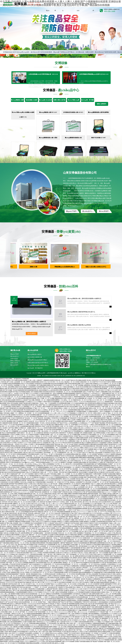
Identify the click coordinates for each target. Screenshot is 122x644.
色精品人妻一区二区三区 (57, 441)
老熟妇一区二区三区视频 (88, 421)
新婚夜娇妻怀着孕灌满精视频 (26, 390)
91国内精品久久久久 (24, 554)
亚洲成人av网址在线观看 (44, 407)
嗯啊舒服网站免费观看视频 (86, 457)
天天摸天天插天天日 (12, 500)
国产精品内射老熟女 (104, 558)
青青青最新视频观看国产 (12, 574)
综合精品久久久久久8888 (24, 443)
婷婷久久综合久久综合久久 (103, 517)
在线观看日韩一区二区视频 (14, 469)
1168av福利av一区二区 (66, 400)
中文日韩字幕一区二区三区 (52, 549)
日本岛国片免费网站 (14, 482)
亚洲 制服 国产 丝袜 (101, 541)
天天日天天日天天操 (11, 582)
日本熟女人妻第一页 (96, 480)
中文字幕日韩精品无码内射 (52, 577)
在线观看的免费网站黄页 (32, 576)
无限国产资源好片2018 (45, 489)
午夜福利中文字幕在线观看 (82, 467)
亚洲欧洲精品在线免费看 (96, 444)
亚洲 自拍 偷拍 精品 (25, 587)
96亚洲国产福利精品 (97, 454)
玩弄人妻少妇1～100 (91, 487)
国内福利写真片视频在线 (36, 512)
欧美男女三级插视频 (14, 385)
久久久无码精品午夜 (31, 520)
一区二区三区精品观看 (102, 439)
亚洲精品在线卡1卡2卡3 (110, 436)
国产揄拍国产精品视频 (98, 423)
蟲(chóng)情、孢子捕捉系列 (35, 368)
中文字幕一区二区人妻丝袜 (62, 464)
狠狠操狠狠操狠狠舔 (25, 510)
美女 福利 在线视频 (38, 471)
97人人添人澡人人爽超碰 (76, 595)
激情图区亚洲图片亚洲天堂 (18, 594)
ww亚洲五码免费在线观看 (49, 428)
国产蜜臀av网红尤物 (63, 623)
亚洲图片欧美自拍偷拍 (37, 581)
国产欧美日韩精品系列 (14, 439)
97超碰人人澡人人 (24, 546)
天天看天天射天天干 (111, 433)
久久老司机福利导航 (10, 531)
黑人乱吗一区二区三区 (40, 497)
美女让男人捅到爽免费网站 (22, 533)
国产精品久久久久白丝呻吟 (31, 393)
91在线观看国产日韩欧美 (105, 443)
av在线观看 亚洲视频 (13, 561)
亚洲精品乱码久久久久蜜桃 (103, 638)
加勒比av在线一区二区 (95, 408)
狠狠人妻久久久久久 (58, 566)
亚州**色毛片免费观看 (87, 449)
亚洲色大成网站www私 (36, 425)
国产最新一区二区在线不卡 (27, 612)
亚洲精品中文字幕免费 (81, 614)
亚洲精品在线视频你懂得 (17, 586)
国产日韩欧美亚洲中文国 (110, 462)
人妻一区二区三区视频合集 (107, 400)
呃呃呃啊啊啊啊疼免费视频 (80, 508)
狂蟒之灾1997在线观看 (68, 641)
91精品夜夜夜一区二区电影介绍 (55, 482)
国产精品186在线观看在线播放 (21, 392)
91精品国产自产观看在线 (19, 495)
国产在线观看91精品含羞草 (60, 421)
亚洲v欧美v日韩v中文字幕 (20, 489)
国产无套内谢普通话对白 (84, 637)
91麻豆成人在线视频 (9, 533)
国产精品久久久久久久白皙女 (83, 510)
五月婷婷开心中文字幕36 (23, 581)
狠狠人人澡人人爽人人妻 (97, 476)
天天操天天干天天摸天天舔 (50, 518)
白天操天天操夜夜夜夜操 (90, 632)
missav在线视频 (23, 431)
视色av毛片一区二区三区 (41, 558)
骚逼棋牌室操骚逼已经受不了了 (14, 541)
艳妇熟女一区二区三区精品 (22, 543)
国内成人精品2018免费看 (99, 469)
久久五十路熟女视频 (104, 549)
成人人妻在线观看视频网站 (13, 579)
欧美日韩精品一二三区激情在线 (52, 397)
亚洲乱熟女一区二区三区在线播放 (102, 520)
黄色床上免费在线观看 (87, 536)
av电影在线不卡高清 (39, 513)
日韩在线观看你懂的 (89, 464)
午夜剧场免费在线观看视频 (107, 456)
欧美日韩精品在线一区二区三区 (79, 461)
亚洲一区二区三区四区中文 (31, 451)
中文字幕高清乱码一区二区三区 (19, 623)
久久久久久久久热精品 (62, 415)
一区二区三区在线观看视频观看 (40, 413)
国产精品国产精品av (40, 618)
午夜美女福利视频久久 (69, 387)
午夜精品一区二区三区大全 (42, 436)
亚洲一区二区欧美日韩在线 (11, 420)
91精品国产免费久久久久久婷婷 (56, 497)
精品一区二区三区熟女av (22, 549)
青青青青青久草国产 (40, 426)
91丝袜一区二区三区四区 (66, 426)
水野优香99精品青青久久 (112, 423)
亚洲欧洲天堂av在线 (37, 559)
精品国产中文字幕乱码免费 (17, 640)
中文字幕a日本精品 (13, 510)
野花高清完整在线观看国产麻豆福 (73, 526)
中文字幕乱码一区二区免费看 (27, 500)
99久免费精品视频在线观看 (59, 388)
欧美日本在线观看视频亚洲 (82, 543)
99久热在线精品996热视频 (76, 477)
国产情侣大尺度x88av (96, 507)
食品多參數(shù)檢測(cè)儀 (31, 101)
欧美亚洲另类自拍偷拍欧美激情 (16, 472)
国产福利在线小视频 (96, 628)
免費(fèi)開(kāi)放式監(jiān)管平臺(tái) (59, 101)
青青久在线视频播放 (48, 464)
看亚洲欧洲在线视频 (79, 549)
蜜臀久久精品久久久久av (87, 448)
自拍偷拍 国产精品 (31, 635)
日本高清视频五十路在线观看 (42, 453)
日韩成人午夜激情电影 (37, 395)
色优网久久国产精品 (8, 428)
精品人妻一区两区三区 (95, 618)
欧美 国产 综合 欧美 (98, 390)
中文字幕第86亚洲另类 (100, 615)
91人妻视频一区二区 (84, 485)
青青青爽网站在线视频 (30, 388)
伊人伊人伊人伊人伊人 (76, 559)
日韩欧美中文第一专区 (62, 554)
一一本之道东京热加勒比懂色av (54, 408)
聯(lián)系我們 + (104, 211)
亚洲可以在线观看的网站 (42, 411)
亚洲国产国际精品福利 (107, 508)
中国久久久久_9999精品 (92, 549)
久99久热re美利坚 (56, 569)
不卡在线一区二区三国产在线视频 (74, 385)
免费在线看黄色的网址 (111, 476)
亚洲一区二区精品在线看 (88, 561)
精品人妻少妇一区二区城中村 (31, 566)
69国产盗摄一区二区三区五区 (110, 407)
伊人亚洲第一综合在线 (58, 472)
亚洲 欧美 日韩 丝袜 (7, 502)
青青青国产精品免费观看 (16, 484)
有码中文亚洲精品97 (87, 623)
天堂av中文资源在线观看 (94, 518)
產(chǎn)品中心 (15, 356)
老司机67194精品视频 (92, 617)
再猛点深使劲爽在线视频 (15, 515)
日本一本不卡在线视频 (58, 517)
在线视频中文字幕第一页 (96, 436)
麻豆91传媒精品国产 (106, 441)
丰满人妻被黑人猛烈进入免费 (107, 494)
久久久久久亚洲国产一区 (41, 479)
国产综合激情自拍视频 (109, 485)
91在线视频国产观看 (39, 499)
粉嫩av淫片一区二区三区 (97, 430)
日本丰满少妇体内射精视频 (53, 430)
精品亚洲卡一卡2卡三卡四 (107, 540)
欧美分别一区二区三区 (46, 421)
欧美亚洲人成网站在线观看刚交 (101, 466)
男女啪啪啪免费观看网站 (55, 479)
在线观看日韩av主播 (48, 443)
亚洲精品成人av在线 (105, 533)
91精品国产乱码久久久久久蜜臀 (69, 622)
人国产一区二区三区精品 (93, 420)
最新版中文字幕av (63, 518)
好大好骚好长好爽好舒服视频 (53, 499)
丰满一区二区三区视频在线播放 (59, 439)
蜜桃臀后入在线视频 (66, 462)
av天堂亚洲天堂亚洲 (14, 564)
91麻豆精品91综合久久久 (43, 484)
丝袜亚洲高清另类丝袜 (49, 392)
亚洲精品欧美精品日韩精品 (98, 592)
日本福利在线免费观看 (115, 602)
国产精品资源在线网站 (94, 630)
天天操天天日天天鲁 (69, 568)
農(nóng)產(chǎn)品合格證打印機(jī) (46, 101)
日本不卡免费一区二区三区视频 (45, 398)
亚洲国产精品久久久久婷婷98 (54, 584)
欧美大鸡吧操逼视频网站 (20, 454)
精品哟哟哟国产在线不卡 (46, 495)
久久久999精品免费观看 (77, 403)
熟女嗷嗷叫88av (12, 595)
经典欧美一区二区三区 (110, 384)
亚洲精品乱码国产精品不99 (59, 602)
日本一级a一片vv (72, 453)
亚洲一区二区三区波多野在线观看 (12, 525)
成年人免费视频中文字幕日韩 (26, 526)
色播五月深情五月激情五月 (87, 523)
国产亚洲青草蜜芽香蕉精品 (11, 559)
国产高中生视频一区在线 (10, 390)
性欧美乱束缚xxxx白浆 (82, 479)
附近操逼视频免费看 (98, 528)
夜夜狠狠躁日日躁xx (42, 416)
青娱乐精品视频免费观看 (55, 630)
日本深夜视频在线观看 (69, 500)
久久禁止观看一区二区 (111, 568)
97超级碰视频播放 (49, 448)
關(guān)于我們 (15, 354)
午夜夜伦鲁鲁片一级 (22, 433)
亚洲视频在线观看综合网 (27, 479)
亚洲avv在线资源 (39, 545)
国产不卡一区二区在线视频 (61, 495)
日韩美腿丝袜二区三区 (38, 461)
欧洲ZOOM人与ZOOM (46, 382)
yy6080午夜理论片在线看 (44, 609)
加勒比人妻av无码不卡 (11, 633)
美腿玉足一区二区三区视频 (44, 525)
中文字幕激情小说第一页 (109, 622)
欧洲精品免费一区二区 (110, 554)
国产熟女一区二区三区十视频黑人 (92, 559)
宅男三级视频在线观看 (86, 433)
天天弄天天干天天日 (105, 426)
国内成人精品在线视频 (40, 390)
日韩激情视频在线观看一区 (96, 416)
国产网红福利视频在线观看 (61, 548)
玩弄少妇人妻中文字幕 (85, 531)
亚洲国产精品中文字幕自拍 (62, 640)
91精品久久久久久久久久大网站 (62, 612)
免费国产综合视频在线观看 (108, 395)
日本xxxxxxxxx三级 (54, 420)
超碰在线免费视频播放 (14, 384)
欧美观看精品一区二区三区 (95, 499)
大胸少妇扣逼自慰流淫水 (47, 457)
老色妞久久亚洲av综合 (30, 484)
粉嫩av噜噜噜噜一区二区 (38, 400)
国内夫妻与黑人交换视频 (94, 587)
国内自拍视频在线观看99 (28, 411)
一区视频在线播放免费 (6, 540)
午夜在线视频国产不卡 (75, 561)
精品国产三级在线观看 (75, 421)
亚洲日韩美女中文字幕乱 (10, 443)
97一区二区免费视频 (112, 469)
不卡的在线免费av (52, 623)
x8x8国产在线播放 (39, 577)
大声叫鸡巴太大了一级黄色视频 (100, 393)
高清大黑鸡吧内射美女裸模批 (93, 403)
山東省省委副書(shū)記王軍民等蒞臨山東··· (43, 74)
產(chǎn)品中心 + (88, 211)
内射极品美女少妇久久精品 (65, 428)
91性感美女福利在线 (7, 444)
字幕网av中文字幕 (30, 572)
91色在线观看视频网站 (66, 594)
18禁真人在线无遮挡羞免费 (67, 395)
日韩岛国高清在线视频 (42, 420)
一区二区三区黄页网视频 (85, 469)
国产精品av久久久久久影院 (19, 605)
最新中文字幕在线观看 (100, 449)
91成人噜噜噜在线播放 (99, 433)
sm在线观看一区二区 (19, 382)
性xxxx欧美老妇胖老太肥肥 (55, 390)
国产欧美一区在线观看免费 (26, 607)
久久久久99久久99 (55, 462)
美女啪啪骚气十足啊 (45, 576)
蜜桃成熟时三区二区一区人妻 (110, 618)
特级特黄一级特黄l (26, 480)
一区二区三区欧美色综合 (96, 479)
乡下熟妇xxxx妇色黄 (60, 604)
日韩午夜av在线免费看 (92, 574)
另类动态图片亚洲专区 (102, 446)
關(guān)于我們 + (72, 211)
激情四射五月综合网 (49, 433)
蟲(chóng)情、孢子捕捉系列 (88, 101)
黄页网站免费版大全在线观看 (10, 637)
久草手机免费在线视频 (40, 579)
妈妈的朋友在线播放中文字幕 (26, 618)
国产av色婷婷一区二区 (91, 398)
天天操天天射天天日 (31, 503)
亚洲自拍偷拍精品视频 (74, 384)
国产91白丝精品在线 (27, 538)
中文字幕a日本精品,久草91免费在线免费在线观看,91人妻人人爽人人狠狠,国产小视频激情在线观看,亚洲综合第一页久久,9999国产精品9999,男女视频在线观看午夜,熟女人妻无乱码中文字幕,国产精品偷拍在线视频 (58, 380)
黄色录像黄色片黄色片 (98, 556)
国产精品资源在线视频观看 (54, 641)
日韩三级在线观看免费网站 (24, 449)
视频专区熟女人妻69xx (49, 614)
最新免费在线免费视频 (26, 408)
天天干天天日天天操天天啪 (89, 415)
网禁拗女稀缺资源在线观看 (29, 398)
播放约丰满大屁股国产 (21, 387)
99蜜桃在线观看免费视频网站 (34, 614)
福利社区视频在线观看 (104, 632)
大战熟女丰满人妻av (78, 428)
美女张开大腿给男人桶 (82, 607)
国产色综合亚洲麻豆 (73, 407)
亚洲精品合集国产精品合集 (53, 444)
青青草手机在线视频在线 (74, 443)
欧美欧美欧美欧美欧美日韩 (97, 576)
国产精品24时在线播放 (27, 545)
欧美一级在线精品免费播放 (79, 456)
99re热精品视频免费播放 (40, 469)
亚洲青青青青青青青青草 (90, 551)
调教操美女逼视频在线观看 (22, 522)
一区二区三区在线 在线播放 (96, 568)
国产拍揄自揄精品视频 (61, 446)
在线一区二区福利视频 (71, 425)
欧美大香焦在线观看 (81, 499)
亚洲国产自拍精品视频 (109, 474)
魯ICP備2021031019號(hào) (89, 373)
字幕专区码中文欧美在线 (24, 595)
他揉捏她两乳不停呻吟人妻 (112, 584)
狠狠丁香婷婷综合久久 (87, 410)
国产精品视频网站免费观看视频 (16, 457)
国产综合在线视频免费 (84, 605)
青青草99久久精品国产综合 (24, 400)
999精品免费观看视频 (109, 572)
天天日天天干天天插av (55, 515)
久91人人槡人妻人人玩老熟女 (8, 505)
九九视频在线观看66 (92, 411)
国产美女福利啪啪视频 (108, 628)
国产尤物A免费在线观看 (93, 594)
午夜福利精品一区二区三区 (91, 533)
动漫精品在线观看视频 (105, 577)
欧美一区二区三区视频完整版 (72, 434)
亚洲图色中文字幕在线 (84, 430)
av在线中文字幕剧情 (20, 551)
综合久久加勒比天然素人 (14, 487)
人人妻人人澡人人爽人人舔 (52, 551)
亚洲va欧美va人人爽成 (18, 441)
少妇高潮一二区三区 (32, 467)
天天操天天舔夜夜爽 (16, 418)
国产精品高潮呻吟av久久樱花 (21, 425)
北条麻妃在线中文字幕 (67, 513)
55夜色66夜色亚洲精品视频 (14, 566)
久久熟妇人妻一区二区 (12, 607)
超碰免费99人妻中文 (104, 589)
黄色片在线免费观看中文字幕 (39, 523)
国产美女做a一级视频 (57, 484)
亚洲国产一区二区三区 (114, 464)
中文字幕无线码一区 (21, 459)
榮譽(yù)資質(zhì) (15, 361)
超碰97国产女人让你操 (38, 528)
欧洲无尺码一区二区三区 (42, 572)
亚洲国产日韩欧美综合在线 (82, 471)
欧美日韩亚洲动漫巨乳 (27, 579)
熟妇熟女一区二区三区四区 (72, 382)
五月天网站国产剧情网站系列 (11, 587)
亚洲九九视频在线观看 (16, 453)
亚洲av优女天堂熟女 (94, 461)
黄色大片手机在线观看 (27, 384)
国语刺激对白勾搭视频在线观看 (35, 448)
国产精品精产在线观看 (97, 641)
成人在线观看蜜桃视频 (72, 457)
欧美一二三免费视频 (84, 571)
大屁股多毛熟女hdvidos (51, 633)
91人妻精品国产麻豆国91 (15, 530)
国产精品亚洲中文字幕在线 (15, 388)
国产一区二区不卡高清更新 (26, 474)
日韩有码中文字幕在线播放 (16, 517)
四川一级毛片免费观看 (56, 393)
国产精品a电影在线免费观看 (69, 637)
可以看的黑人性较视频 (73, 433)
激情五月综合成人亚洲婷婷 (27, 507)
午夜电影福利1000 (14, 408)
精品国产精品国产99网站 (45, 517)
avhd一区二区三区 (102, 434)
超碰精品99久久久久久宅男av (38, 641)
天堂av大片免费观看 (24, 523)
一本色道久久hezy (18, 393)
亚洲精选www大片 (98, 384)
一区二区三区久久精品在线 (53, 513)
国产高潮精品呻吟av (15, 620)
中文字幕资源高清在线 (89, 402)
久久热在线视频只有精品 (16, 569)
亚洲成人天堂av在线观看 (108, 600)
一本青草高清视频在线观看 (42, 462)
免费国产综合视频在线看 (85, 474)
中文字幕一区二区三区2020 (91, 426)
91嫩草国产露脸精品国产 (67, 543)
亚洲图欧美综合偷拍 (62, 540)
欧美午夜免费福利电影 (95, 387)
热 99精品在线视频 (28, 469)
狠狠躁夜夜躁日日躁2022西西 (63, 398)
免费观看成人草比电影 (90, 385)
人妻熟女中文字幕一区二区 (18, 614)
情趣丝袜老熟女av (60, 425)
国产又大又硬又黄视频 (14, 411)
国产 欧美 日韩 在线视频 (102, 546)
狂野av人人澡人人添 (106, 594)
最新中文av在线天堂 (86, 388)
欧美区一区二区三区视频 (61, 431)
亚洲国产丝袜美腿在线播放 (22, 625)
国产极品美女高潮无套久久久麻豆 (73, 632)
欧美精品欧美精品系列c (41, 438)
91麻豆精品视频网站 (93, 614)
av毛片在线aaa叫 (78, 426)
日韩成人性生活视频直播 (12, 479)
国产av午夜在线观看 (56, 454)
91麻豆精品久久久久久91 (31, 517)
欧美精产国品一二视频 (44, 602)
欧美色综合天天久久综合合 (37, 599)
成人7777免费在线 (33, 489)
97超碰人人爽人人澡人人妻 (24, 508)
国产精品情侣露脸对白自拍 (9, 490)
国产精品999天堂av (102, 385)
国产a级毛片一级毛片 (56, 436)
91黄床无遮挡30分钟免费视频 (51, 402)
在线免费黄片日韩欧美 (32, 495)
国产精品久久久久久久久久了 (79, 512)
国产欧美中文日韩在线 (65, 456)
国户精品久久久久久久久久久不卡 (66, 466)
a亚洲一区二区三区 (25, 395)
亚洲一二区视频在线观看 (82, 395)
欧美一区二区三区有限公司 (53, 618)
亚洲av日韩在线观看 (31, 441)
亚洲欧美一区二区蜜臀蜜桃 (37, 549)
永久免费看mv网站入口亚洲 (67, 420)
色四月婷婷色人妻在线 (6, 467)
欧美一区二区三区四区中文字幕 (11, 426)
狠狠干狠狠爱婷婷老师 (96, 467)
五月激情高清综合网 (114, 487)
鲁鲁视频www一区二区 (30, 407)
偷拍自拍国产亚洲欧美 (108, 387)
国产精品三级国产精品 (39, 405)
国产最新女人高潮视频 (107, 630)
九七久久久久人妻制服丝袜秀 (104, 402)
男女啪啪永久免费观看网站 (93, 579)
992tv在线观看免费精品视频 (73, 410)
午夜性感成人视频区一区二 (11, 413)
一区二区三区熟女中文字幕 (109, 408)
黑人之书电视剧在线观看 (19, 635)
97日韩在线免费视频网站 (85, 528)
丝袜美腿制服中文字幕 (34, 431)
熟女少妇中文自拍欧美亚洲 (103, 502)
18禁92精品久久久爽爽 (43, 520)
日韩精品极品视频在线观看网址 (38, 623)
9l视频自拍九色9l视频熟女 (73, 536)
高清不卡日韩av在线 (55, 467)
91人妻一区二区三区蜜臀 (81, 416)
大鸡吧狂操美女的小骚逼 (16, 476)
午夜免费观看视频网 (77, 392)
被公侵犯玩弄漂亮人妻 (78, 502)
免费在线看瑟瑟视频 (63, 595)
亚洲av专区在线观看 (114, 392)
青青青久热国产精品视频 (112, 556)
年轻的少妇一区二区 (63, 533)
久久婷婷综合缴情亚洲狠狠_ (100, 388)
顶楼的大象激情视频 (103, 490)
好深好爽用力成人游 (60, 536)
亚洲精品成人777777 (86, 423)
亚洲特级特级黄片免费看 (77, 522)
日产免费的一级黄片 (50, 591)
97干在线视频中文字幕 (81, 599)
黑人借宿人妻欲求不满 (69, 630)
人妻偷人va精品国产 (6, 441)
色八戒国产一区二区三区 (99, 531)
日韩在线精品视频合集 (89, 446)
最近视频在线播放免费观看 (97, 535)
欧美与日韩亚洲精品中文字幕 (102, 431)
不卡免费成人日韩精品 (14, 538)
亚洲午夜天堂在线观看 (53, 426)
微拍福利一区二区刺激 (92, 633)
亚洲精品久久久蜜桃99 (63, 522)
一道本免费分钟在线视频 (50, 533)
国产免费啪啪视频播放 (101, 464)
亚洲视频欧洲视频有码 (29, 563)
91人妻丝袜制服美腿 (39, 444)
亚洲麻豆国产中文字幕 (69, 390)
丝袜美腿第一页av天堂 (25, 528)
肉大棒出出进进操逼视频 (71, 530)
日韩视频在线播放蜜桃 (24, 494)
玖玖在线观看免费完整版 (63, 403)
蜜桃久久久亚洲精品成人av (88, 635)
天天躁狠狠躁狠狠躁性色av (61, 477)
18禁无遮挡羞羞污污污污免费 (86, 546)
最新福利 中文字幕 (80, 617)
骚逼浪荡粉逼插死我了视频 (102, 418)
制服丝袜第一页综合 (38, 403)
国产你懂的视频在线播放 (44, 385)
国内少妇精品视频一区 (39, 430)
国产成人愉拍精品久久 (115, 538)
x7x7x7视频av (54, 451)
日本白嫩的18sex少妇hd (28, 462)
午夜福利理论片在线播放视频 (42, 384)
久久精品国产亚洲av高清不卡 (55, 523)
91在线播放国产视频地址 (51, 471)
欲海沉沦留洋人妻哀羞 (79, 633)
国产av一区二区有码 (39, 617)
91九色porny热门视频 (26, 535)
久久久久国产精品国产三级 (97, 503)
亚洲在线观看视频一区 (79, 451)
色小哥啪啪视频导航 (28, 515)
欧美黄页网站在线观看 (6, 392)
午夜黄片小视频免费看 (101, 392)
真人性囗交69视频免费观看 (51, 581)
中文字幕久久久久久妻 (92, 400)
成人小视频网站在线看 (87, 431)
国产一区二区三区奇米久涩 (47, 415)
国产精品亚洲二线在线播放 (43, 418)
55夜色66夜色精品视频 (22, 553)
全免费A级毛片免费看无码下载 (69, 546)
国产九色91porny (15, 492)
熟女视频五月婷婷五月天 (53, 502)
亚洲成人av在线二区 (103, 398)
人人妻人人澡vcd (53, 558)
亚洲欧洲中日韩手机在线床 (107, 472)
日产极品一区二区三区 (39, 408)
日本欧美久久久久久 (62, 615)
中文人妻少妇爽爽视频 (78, 398)
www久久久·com (25, 492)
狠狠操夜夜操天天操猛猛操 (95, 405)
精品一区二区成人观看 (11, 494)
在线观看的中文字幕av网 (75, 439)
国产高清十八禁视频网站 (40, 487)
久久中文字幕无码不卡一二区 (27, 420)
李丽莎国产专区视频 (110, 430)
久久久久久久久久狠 (50, 582)
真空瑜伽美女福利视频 (107, 403)
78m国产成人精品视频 (71, 469)
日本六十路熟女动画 (86, 384)
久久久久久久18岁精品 (31, 640)
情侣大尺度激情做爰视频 (9, 433)
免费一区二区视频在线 (8, 522)
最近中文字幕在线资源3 (73, 388)
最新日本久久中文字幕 (113, 449)
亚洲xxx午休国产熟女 (89, 392)
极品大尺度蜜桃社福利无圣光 (90, 443)
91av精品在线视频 (44, 393)
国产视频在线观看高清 (70, 597)
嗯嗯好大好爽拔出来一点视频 (23, 428)
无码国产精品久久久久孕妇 (81, 436)
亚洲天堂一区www (88, 418)
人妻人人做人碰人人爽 (13, 430)
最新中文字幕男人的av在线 (42, 474)
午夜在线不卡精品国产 (82, 568)
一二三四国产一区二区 (38, 587)
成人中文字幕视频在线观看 (31, 476)
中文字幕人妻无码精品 (30, 416)
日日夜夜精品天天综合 (109, 453)
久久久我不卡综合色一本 (79, 581)
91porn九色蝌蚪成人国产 (41, 515)
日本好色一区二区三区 (69, 607)
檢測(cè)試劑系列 (102, 104)
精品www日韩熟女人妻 (44, 410)
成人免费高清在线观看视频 (99, 510)
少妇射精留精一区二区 (26, 471)
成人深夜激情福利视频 (14, 405)
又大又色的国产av (103, 633)
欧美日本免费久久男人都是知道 (56, 469)
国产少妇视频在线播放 (80, 411)
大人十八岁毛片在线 (8, 448)
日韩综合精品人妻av (65, 461)
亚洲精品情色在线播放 (99, 610)
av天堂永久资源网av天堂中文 (17, 434)
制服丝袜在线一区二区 (79, 400)
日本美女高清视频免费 (27, 497)
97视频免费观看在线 (95, 600)
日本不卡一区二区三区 (83, 507)
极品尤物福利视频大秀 (43, 541)
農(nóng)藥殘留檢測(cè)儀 (68, 376)
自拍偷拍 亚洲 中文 (37, 443)
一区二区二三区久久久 (56, 411)
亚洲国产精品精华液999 (25, 403)
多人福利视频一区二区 (67, 416)
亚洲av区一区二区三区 (103, 415)
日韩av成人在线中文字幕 (44, 388)
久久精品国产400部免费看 (25, 633)
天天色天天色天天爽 (109, 479)
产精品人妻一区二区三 (68, 499)
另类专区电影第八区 (58, 632)
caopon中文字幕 (64, 402)
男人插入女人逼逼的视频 (63, 545)
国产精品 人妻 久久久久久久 (79, 612)
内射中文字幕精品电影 (71, 535)
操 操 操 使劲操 (56, 546)
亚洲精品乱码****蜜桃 (13, 628)
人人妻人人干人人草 (56, 503)
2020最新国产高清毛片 (22, 421)
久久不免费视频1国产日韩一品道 (65, 614)
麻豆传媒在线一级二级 (68, 556)
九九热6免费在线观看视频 (33, 457)
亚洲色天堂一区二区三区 (85, 413)
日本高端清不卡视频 (67, 438)
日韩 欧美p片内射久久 (67, 397)
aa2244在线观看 (80, 487)
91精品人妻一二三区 (45, 472)
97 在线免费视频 (113, 490)
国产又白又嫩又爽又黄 (92, 495)
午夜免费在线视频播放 (104, 551)
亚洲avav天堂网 (98, 410)
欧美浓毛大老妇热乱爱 (102, 421)
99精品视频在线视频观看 (63, 512)
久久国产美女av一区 (91, 451)
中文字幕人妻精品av (70, 482)
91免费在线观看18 (14, 471)
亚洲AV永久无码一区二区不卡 (57, 505)
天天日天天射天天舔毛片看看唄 (107, 382)
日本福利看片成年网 (20, 448)
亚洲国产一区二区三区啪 (14, 398)
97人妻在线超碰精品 (102, 602)
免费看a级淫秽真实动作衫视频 (83, 556)
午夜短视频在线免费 (27, 405)
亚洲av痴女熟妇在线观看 (9, 400)
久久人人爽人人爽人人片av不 (58, 413)
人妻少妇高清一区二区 (47, 431)
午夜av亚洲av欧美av (102, 487)
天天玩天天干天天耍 (48, 592)
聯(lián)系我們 (14, 365)
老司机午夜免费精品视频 (32, 415)
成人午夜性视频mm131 (45, 476)
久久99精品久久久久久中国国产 (34, 402)
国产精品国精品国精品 (113, 482)
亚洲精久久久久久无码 (77, 459)
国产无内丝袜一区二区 (29, 418)
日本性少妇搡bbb (34, 546)
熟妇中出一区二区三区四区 (9, 617)
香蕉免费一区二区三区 (19, 423)
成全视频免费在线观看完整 (47, 459)
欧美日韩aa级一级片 (111, 543)
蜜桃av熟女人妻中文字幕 (65, 451)
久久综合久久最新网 (109, 454)
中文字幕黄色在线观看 (32, 434)
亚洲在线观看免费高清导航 (86, 622)
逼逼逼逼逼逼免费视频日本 (52, 395)
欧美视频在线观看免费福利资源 (11, 395)
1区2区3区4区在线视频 (82, 387)
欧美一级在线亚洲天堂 (51, 587)
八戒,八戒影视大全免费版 (16, 627)
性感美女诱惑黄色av (95, 407)
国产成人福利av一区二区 (58, 410)
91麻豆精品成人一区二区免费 (105, 477)
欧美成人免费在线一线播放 (9, 526)
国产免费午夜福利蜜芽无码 (59, 407)
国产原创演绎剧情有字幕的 (100, 604)
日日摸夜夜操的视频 (31, 586)
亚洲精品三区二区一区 (110, 405)
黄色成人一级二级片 (82, 405)
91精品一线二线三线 (81, 441)
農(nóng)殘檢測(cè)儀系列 (17, 101)
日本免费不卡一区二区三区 (99, 482)
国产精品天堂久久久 (41, 500)
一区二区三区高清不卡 (9, 553)
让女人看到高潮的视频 (82, 408)
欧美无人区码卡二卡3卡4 (76, 402)
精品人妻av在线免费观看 (12, 461)
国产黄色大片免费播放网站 (72, 566)
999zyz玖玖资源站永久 (115, 439)
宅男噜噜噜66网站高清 (6, 604)
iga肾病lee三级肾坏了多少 (65, 633)
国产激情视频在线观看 (73, 604)
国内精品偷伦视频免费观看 (104, 459)
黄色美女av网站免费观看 (83, 484)
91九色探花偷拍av (111, 564)
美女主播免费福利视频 (33, 459)
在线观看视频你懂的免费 (27, 426)
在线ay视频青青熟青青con (75, 446)
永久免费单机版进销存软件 (53, 405)
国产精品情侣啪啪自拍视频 (93, 492)
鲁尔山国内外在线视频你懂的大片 (69, 610)
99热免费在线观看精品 (20, 615)
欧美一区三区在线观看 (13, 507)
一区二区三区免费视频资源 (59, 453)
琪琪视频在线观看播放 (69, 393)
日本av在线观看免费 (96, 485)
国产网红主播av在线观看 (11, 523)
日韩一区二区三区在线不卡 (25, 584)
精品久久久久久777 (107, 492)
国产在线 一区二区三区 (37, 494)
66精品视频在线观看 (110, 528)
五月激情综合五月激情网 (49, 522)
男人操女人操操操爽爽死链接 (84, 466)
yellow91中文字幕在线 (61, 443)
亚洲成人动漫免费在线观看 (81, 444)
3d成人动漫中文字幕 (63, 490)
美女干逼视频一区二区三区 (55, 487)
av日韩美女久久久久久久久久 (92, 428)
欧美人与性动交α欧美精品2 (49, 423)
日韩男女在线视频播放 (54, 438)
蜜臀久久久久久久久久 (51, 617)
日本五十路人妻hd (90, 502)
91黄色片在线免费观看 (61, 592)
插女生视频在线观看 (70, 472)
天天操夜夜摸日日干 (93, 612)
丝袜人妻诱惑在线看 (27, 620)
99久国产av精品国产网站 (26, 600)
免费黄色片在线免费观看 (53, 594)
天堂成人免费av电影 (89, 553)
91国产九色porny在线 (80, 513)
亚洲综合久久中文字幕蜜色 (35, 592)
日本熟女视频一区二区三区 (63, 459)
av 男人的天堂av (30, 436)
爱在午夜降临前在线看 (8, 512)
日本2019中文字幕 (51, 466)
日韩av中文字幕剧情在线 (32, 472)
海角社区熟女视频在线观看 (70, 605)
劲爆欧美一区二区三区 (89, 439)
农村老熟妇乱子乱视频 (79, 594)
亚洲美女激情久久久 (17, 407)
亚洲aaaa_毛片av (38, 464)
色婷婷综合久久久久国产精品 (34, 397)
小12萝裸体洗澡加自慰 (8, 459)
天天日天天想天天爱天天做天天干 (94, 554)
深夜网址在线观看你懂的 (32, 382)
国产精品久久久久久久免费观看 (69, 485)
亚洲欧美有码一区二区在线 (50, 490)
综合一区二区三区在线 (67, 444)
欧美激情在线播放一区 (109, 499)
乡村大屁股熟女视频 (36, 392)
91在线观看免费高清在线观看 (104, 522)
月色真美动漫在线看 (17, 410)
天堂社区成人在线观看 (26, 482)
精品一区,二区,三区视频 (12, 571)
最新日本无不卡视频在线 (67, 628)
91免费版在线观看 (115, 415)
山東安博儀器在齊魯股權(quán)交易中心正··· (94, 74)
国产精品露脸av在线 (10, 421)
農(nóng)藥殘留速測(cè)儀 (79, 376)
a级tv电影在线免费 (7, 503)
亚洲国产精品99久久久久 (74, 635)
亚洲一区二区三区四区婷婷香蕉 (74, 586)
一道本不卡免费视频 (104, 411)
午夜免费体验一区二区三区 (63, 392)
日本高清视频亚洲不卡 (23, 632)
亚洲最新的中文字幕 (35, 548)
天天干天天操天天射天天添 (53, 480)
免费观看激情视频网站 (18, 466)
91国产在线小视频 (62, 494)
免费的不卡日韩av (108, 637)
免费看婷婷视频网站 (44, 467)
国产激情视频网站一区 (68, 467)
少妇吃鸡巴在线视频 (88, 497)
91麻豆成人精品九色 (28, 453)
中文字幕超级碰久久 (72, 413)
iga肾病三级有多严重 (13, 546)
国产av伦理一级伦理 (29, 569)
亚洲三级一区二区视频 (52, 638)
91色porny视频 (16, 568)
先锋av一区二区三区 (111, 592)
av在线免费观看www (74, 423)
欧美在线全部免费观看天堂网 (59, 384)
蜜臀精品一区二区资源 (25, 413)
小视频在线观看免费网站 (53, 400)
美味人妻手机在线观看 (27, 558)
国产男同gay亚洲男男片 (89, 526)
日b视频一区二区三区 (71, 474)
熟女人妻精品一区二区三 (80, 587)
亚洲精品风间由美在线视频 (109, 428)
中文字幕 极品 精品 (49, 425)
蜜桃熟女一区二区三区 (17, 451)
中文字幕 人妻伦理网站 (8, 387)
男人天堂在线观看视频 (76, 464)
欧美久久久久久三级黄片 (103, 526)
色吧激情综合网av (79, 569)
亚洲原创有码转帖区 (89, 586)
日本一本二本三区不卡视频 (18, 397)
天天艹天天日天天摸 (83, 515)
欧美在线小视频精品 (7, 615)
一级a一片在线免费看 (50, 403)
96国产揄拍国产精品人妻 (72, 517)
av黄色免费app (63, 638)
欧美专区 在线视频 (103, 538)
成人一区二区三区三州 (26, 430)
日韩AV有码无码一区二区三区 (54, 387)
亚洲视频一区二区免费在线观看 (99, 605)
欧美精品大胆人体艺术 (109, 480)
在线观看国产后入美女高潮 (83, 482)
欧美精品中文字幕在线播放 (89, 434)
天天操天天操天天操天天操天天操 (26, 505)
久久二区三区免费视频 (66, 581)
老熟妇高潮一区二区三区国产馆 (89, 382)
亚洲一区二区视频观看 (12, 431)
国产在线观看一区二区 (45, 566)
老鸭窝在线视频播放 (27, 577)
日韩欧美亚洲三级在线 (50, 494)
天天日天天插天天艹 (84, 425)
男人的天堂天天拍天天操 (68, 405)
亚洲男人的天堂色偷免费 (14, 480)
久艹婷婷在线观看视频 (64, 538)
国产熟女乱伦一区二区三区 (97, 471)
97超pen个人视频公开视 (97, 484)
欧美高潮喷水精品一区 (27, 439)
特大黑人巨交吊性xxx (92, 640)
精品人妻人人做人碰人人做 (66, 471)
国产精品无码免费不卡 (58, 385)
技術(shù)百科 (14, 358)
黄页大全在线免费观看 (102, 523)
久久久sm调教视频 (68, 411)
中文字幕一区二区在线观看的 (28, 385)
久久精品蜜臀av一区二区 (86, 564)
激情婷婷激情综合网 (80, 397)
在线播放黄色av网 (40, 466)
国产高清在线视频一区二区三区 (44, 612)
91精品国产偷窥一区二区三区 (24, 531)
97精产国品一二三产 (25, 461)
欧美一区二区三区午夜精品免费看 (98, 500)
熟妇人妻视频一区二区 (85, 454)
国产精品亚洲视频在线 (38, 595)
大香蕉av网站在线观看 (10, 632)
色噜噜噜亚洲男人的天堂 (17, 572)
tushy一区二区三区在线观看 (69, 430)
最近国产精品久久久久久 (14, 497)
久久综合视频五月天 (90, 569)
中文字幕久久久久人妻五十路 (112, 390)
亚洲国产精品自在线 (35, 492)
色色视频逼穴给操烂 (27, 487)
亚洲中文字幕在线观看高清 (13, 462)
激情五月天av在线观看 (69, 479)
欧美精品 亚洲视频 (8, 551)
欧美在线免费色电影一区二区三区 (69, 564)
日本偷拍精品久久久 (71, 507)
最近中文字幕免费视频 (74, 431)
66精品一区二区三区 (69, 408)
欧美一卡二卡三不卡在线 (18, 436)
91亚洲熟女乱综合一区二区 (63, 574)
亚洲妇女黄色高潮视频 (57, 597)
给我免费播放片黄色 (113, 434)
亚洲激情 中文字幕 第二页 (18, 415)
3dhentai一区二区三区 (6, 643)
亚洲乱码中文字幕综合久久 (83, 393)
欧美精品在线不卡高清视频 (42, 556)
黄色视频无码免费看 (84, 592)
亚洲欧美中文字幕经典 (108, 571)
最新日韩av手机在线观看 (95, 453)
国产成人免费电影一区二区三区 (78, 518)
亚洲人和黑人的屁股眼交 (77, 533)
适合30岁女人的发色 (67, 625)
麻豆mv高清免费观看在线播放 (10, 528)
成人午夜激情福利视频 (94, 441)
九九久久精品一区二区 (44, 503)
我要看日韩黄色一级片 (110, 410)
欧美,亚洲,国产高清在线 (26, 513)
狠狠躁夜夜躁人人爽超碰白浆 (96, 599)
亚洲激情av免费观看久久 (67, 577)
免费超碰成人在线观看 (95, 515)
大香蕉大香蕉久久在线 (99, 413)
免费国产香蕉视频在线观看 (75, 494)
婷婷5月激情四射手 (61, 433)
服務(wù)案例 (14, 363)
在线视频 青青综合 (68, 436)
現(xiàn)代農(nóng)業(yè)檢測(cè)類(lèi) (73, 101)
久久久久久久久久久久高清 (110, 438)
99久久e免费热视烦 (70, 441)
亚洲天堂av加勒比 (75, 449)
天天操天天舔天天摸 (66, 551)
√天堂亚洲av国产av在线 (7, 382)
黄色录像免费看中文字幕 (97, 563)
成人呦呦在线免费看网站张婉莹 (35, 551)
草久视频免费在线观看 (6, 423)
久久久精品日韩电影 (66, 480)
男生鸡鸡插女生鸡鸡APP (30, 410)
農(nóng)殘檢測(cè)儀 (46, 376)
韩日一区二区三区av (58, 382)
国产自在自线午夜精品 (93, 540)
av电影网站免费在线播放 (79, 462)
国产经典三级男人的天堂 (71, 609)
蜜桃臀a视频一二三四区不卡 (66, 510)
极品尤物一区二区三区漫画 (20, 589)
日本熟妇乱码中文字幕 (109, 397)
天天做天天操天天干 (82, 453)
